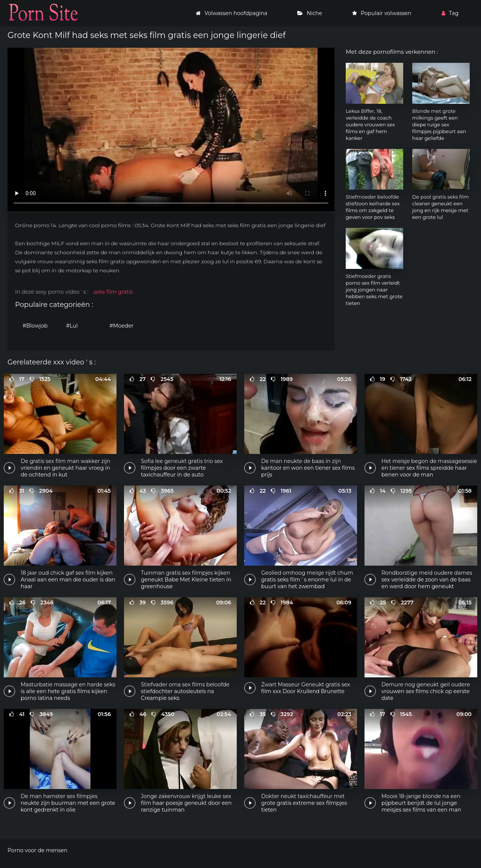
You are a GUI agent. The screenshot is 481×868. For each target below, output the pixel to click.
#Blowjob (35, 326)
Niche (310, 13)
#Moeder (121, 326)
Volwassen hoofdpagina (231, 13)
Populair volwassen (382, 13)
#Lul (72, 326)
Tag (450, 13)
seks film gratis (113, 292)
